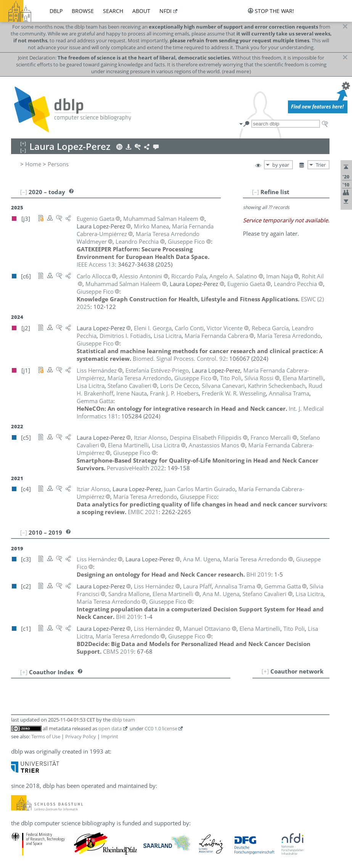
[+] (265, 671)
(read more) (236, 71)
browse (83, 11)
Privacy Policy (81, 736)
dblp (56, 11)
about (141, 11)
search (113, 11)
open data (110, 728)
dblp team (123, 720)
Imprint (110, 736)
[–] (256, 192)
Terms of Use (46, 736)
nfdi (166, 11)
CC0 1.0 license (161, 728)
